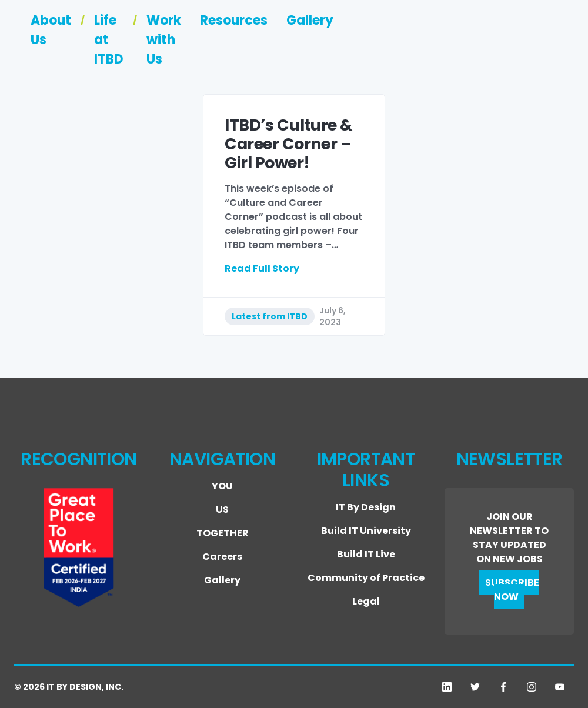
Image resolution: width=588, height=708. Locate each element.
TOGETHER (223, 533)
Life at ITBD (270, 44)
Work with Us (372, 44)
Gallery (543, 44)
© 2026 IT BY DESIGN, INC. (69, 687)
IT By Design (366, 507)
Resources (467, 44)
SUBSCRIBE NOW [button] (512, 590)
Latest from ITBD (270, 316)
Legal (366, 601)
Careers (222, 557)
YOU (222, 486)
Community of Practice (366, 578)
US (222, 510)
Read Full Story (262, 268)
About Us (181, 44)
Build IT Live (366, 554)
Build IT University (366, 531)
